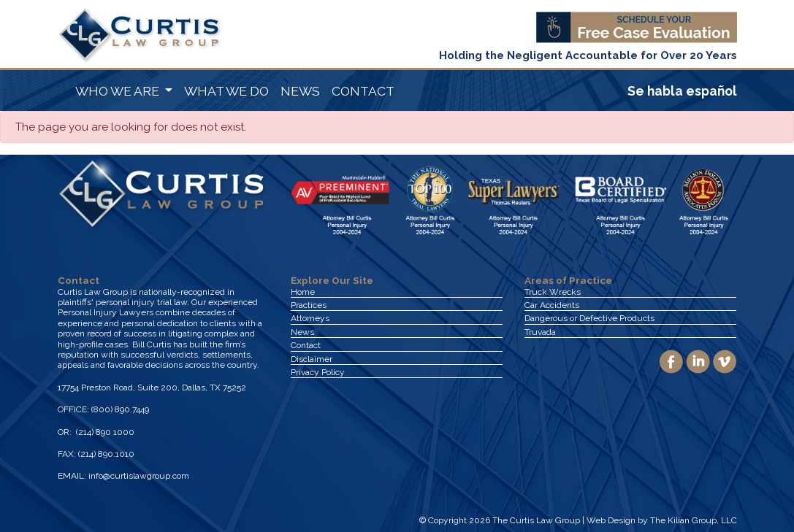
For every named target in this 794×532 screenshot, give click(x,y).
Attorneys (310, 318)
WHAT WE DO (226, 91)
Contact (306, 345)
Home (303, 292)
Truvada (540, 332)
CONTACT (363, 91)
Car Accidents (552, 305)
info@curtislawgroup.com (139, 476)
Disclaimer (312, 359)
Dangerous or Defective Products (589, 318)
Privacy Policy (318, 372)
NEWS (300, 91)
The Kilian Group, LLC (694, 520)
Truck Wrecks (553, 292)
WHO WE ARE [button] (119, 91)
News (302, 332)
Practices (309, 305)
